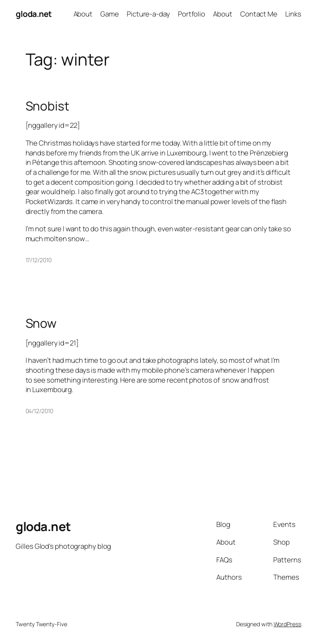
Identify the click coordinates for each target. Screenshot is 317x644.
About (83, 14)
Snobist (47, 106)
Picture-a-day (148, 14)
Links (293, 14)
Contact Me (259, 14)
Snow (41, 323)
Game (110, 14)
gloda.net (34, 14)
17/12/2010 (39, 260)
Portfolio (192, 14)
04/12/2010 (39, 411)
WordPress (287, 624)
